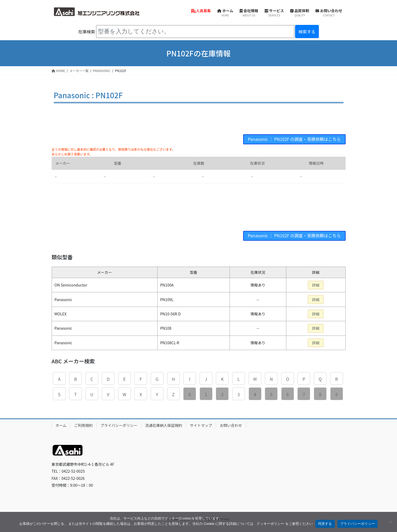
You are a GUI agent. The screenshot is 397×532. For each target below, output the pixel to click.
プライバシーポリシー (119, 425)
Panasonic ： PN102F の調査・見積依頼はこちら (294, 139)
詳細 (316, 285)
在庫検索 (87, 32)
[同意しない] (390, 522)
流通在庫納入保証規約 (164, 425)
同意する (325, 524)
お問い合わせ (231, 425)
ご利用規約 (83, 425)
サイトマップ (201, 425)
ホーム (61, 425)
